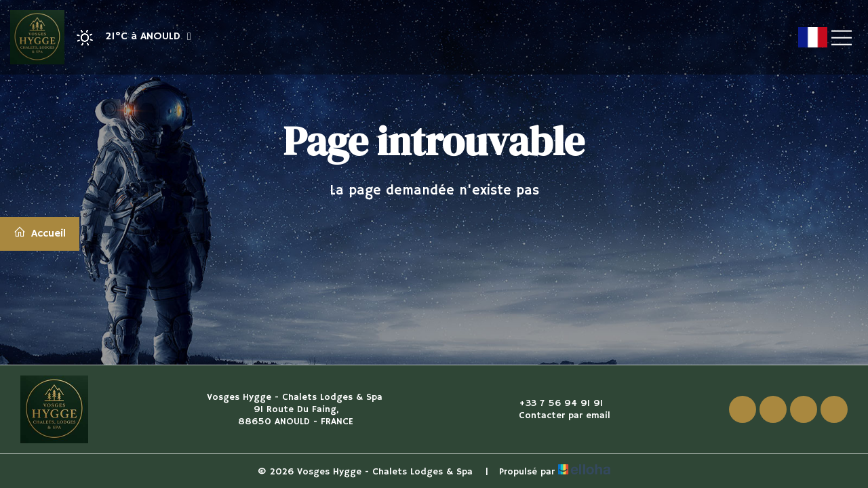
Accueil (40, 233)
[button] (130, 38)
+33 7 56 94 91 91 (553, 403)
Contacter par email (557, 415)
